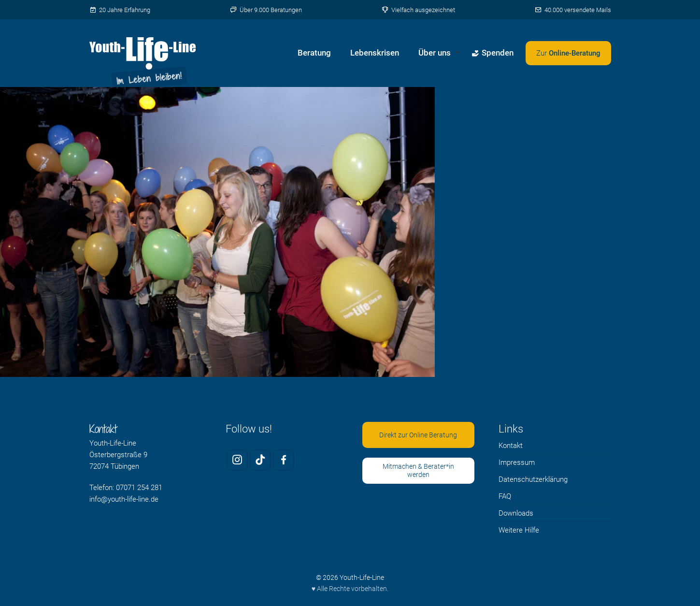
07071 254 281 (139, 488)
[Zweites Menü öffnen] (568, 53)
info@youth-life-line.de (124, 499)
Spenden (493, 53)
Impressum (517, 462)
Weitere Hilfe (519, 530)
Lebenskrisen (375, 53)
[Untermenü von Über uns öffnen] (458, 53)
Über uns (435, 53)
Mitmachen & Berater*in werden (418, 470)
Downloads (516, 513)
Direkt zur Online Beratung (418, 435)
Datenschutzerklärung (533, 479)
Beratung (314, 53)
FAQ (505, 496)
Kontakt (511, 446)
